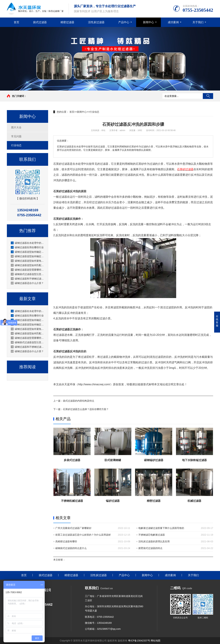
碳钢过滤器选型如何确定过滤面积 (28, 256)
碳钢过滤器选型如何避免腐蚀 (28, 261)
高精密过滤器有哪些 (66, 541)
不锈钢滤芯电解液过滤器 (152, 535)
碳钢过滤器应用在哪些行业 (27, 247)
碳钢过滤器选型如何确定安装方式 (28, 252)
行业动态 (16, 145)
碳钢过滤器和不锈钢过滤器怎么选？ (28, 279)
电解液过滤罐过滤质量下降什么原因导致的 (161, 528)
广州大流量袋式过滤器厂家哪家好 (73, 528)
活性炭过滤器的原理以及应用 (154, 541)
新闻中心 (148, 22)
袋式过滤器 (40, 22)
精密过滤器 (67, 22)
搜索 (208, 96)
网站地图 (156, 641)
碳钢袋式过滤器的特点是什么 (71, 548)
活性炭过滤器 (96, 22)
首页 (16, 22)
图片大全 (16, 127)
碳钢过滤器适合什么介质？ (27, 283)
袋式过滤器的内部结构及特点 (79, 401)
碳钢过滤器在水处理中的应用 (28, 243)
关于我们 (198, 22)
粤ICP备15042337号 (139, 641)
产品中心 (124, 22)
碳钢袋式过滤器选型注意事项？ (28, 274)
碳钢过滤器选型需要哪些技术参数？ (28, 270)
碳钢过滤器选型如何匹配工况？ (28, 265)
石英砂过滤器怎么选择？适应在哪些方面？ (86, 409)
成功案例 (173, 22)
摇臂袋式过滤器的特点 (150, 548)
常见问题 (16, 136)
